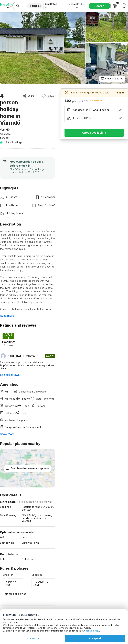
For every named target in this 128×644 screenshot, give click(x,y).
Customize (33, 638)
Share (29, 96)
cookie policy (92, 631)
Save (48, 96)
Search (99, 6)
